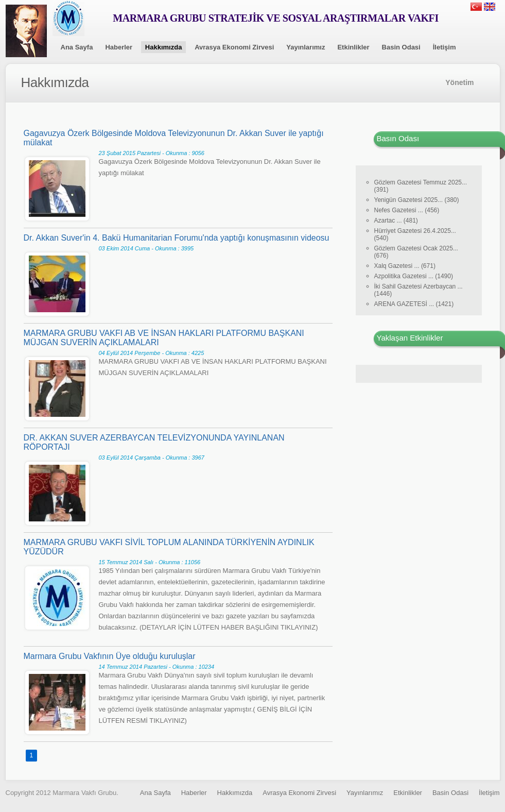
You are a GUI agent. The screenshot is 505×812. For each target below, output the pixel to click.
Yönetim (459, 82)
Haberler (119, 47)
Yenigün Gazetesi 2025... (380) (417, 200)
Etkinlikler (353, 47)
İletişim (445, 47)
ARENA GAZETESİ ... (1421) (414, 304)
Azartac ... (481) (396, 221)
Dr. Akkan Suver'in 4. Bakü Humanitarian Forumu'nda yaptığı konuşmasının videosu (177, 238)
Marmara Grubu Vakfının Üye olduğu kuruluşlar (110, 656)
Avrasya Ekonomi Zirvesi (234, 47)
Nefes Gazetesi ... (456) (407, 210)
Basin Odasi (401, 47)
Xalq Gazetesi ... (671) (405, 266)
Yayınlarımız (306, 47)
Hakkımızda (164, 47)
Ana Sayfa (77, 47)
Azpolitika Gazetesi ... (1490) (414, 276)
